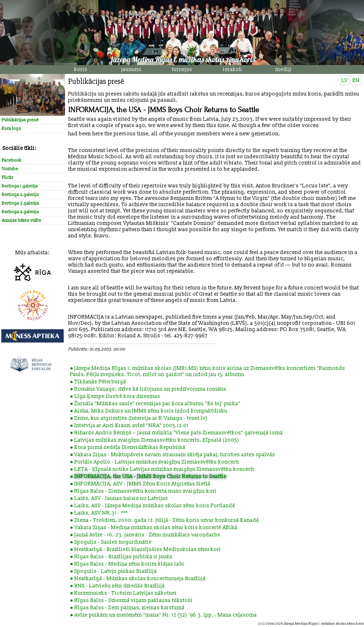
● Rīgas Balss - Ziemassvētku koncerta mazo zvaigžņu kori (143, 491)
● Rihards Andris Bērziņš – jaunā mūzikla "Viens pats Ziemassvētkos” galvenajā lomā (176, 433)
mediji (284, 69)
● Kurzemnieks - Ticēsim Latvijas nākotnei (123, 593)
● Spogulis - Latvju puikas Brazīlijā (113, 571)
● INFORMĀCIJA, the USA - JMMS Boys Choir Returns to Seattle (148, 477)
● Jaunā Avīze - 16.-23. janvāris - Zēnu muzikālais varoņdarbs (145, 535)
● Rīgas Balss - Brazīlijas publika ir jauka (121, 557)
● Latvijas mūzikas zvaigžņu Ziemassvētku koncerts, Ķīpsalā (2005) (155, 440)
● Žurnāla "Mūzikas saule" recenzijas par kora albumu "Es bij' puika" (155, 404)
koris (81, 69)
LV (345, 80)
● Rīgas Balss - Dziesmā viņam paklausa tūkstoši (131, 600)
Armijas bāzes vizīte (22, 220)
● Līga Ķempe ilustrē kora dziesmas (115, 396)
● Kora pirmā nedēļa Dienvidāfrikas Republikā (128, 447)
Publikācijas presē (20, 120)
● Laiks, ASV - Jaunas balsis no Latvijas (119, 498)
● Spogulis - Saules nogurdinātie (111, 542)
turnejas (182, 69)
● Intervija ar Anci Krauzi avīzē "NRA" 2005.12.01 (129, 426)
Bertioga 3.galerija (20, 203)
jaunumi (131, 69)
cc (262, 624)
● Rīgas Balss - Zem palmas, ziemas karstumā (127, 608)
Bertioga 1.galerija (20, 186)
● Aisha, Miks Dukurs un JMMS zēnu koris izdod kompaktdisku (149, 411)
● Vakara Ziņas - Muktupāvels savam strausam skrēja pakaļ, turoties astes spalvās (173, 455)
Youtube (10, 169)
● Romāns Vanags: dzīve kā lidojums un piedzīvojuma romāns (148, 389)
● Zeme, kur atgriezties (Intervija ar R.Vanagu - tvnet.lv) (139, 418)
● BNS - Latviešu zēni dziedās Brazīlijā (117, 586)
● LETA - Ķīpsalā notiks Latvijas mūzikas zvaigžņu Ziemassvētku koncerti (162, 469)
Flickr (8, 178)
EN (356, 80)
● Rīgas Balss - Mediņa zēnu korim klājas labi (127, 564)
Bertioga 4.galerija (20, 212)
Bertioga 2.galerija (20, 195)
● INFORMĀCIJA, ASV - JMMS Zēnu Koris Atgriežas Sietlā (140, 484)
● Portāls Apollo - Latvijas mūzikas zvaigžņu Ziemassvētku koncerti (155, 462)
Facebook (12, 160)
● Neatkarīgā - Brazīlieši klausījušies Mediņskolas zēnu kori (145, 549)
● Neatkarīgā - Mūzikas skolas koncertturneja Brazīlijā (138, 579)
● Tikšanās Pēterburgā (98, 382)
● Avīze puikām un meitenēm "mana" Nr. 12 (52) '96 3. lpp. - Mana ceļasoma (163, 615)
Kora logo (12, 129)
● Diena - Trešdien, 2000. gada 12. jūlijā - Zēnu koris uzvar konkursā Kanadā (164, 520)
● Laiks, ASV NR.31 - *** (99, 513)
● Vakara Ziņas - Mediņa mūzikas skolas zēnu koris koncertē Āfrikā (154, 528)
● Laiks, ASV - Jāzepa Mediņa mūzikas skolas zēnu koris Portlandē (152, 506)
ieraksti (233, 69)
